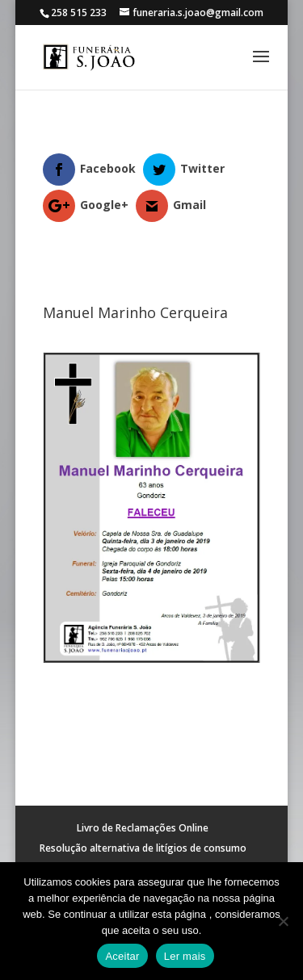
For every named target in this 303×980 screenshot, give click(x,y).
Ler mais (185, 956)
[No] (283, 921)
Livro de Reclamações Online (143, 828)
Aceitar (122, 956)
